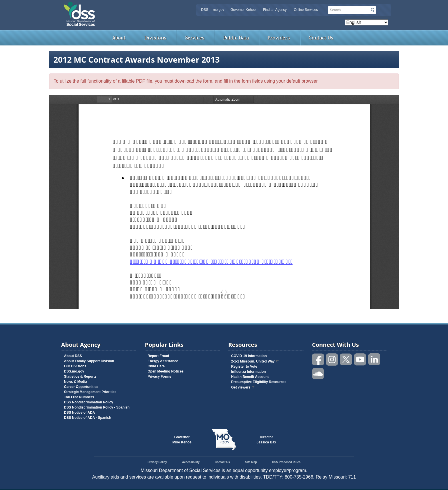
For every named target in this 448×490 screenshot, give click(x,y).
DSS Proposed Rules (286, 462)
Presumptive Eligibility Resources (259, 382)
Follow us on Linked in (374, 359)
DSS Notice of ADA (79, 413)
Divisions (155, 38)
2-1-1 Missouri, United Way (255, 361)
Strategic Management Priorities (90, 392)
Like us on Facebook (318, 359)
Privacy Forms (160, 377)
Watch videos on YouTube (360, 359)
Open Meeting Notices (166, 371)
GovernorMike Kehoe (182, 440)
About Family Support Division (89, 361)
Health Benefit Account (250, 377)
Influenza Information (248, 372)
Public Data (236, 38)
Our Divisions (75, 366)
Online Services (306, 10)
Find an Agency (275, 10)
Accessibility (191, 462)
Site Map (251, 462)
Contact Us (321, 38)
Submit (373, 10)
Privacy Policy (157, 462)
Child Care (156, 366)
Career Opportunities (81, 387)
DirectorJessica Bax (266, 440)
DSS (205, 10)
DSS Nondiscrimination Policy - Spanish (97, 407)
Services (195, 38)
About (119, 38)
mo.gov (218, 10)
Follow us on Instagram (332, 359)
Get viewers (243, 387)
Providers (279, 38)
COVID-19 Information (249, 356)
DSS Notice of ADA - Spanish (88, 418)
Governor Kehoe (243, 10)
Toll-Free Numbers (79, 397)
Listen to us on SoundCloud (318, 373)
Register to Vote (244, 366)
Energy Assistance (163, 361)
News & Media (76, 382)
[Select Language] (367, 22)
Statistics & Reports (80, 377)
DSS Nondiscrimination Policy (89, 402)
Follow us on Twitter (346, 359)
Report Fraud (158, 356)
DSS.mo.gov (74, 371)
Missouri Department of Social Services (120, 6)
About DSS (73, 356)
